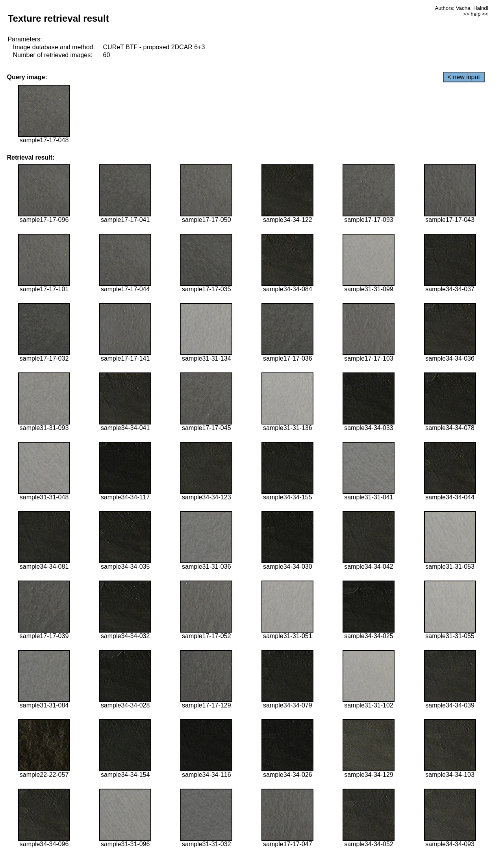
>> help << (476, 14)
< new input (464, 77)
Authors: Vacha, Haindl (461, 8)
